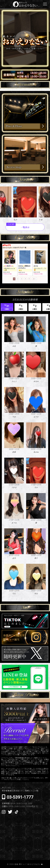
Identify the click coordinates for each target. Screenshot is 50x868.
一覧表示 (25, 227)
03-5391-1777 (20, 797)
